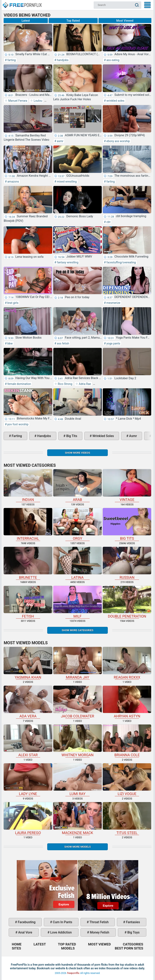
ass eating (113, 60)
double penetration (127, 602)
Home (22, 3)
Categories (133, 944)
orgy (77, 524)
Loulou (38, 101)
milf (77, 602)
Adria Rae (84, 384)
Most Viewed (125, 21)
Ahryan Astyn (127, 702)
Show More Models (77, 847)
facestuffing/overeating (121, 262)
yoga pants (113, 343)
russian (127, 563)
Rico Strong (65, 384)
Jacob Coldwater (77, 702)
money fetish (99, 932)
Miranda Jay (77, 663)
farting (11, 60)
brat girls (13, 303)
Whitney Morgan (77, 741)
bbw (10, 343)
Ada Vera (28, 702)
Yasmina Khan (28, 663)
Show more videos (78, 453)
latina (77, 563)
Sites (16, 948)
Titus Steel (127, 818)
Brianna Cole (127, 741)
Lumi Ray (77, 780)
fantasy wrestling (67, 262)
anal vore (25, 932)
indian (28, 485)
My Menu (147, 5)
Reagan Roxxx (127, 663)
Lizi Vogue (127, 780)
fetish (28, 602)
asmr (60, 141)
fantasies (132, 922)
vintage (127, 485)
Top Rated (73, 21)
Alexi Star (28, 741)
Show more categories (77, 630)
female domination (19, 384)
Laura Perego (28, 818)
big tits (71, 436)
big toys (133, 932)
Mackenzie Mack (77, 818)
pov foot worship (18, 424)
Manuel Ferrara (17, 101)
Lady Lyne (28, 780)
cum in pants (62, 922)
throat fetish (99, 922)
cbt (108, 222)
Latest (26, 21)
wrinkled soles (115, 101)
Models (68, 948)
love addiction (61, 932)
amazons (13, 182)
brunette (28, 563)
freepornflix (73, 973)
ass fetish (63, 343)
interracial (28, 524)
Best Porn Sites (129, 948)
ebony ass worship (118, 141)
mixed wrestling (66, 182)
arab (77, 485)
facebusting (26, 922)
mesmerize (113, 303)
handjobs (62, 60)
